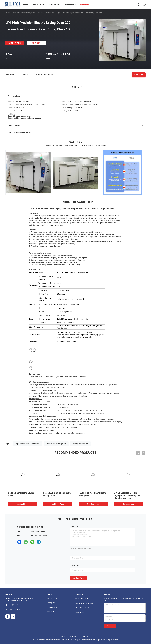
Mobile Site (74, 636)
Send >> (110, 626)
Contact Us (51, 612)
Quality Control (52, 607)
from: (73, 553)
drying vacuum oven (80, 444)
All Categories (80, 612)
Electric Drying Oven (28, 13)
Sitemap (63, 636)
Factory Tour (51, 603)
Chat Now (36, 43)
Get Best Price (15, 43)
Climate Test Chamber (82, 599)
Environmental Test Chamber (84, 603)
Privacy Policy (86, 636)
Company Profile (53, 598)
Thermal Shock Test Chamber (85, 608)
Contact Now (78, 578)
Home (8, 13)
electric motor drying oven (56, 444)
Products (15, 13)
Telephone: (75, 565)
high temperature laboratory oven (28, 444)
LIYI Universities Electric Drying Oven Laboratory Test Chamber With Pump (127, 496)
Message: (74, 526)
